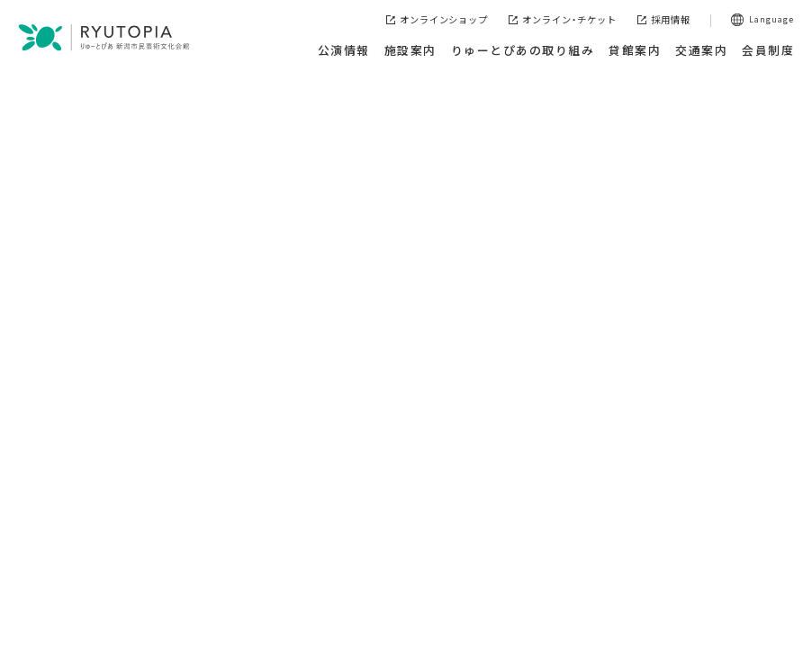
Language (771, 19)
